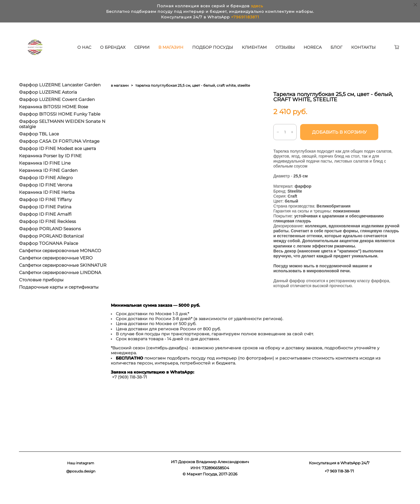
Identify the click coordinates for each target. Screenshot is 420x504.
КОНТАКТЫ (107, 60)
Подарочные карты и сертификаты (59, 305)
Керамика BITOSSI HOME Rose (54, 124)
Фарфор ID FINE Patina (45, 224)
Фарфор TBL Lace (39, 151)
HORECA (330, 52)
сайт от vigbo (390, 490)
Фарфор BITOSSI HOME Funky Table (60, 132)
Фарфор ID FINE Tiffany (45, 217)
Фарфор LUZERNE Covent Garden (57, 117)
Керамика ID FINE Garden (48, 188)
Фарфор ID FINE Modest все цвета (57, 166)
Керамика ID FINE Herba (47, 210)
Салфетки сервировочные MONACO (60, 268)
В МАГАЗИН (188, 52)
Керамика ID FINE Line (45, 181)
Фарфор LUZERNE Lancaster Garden (60, 102)
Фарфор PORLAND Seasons (50, 246)
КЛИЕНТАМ (272, 52)
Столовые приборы (41, 297)
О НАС (102, 52)
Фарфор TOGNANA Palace (49, 261)
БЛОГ (354, 52)
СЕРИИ (159, 52)
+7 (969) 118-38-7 (129, 395)
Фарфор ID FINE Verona (46, 203)
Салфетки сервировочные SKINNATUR (63, 283)
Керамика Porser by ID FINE (50, 173)
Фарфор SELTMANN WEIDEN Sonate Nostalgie (62, 142)
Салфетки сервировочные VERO (56, 275)
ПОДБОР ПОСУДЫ (230, 52)
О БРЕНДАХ (130, 52)
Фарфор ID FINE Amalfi (45, 232)
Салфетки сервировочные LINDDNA (60, 290)
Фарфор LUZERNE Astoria (48, 110)
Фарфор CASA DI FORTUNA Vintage (59, 159)
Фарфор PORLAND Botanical (51, 254)
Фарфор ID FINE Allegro (46, 195)
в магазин (120, 103)
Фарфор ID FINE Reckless (47, 239)
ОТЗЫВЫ (303, 52)
